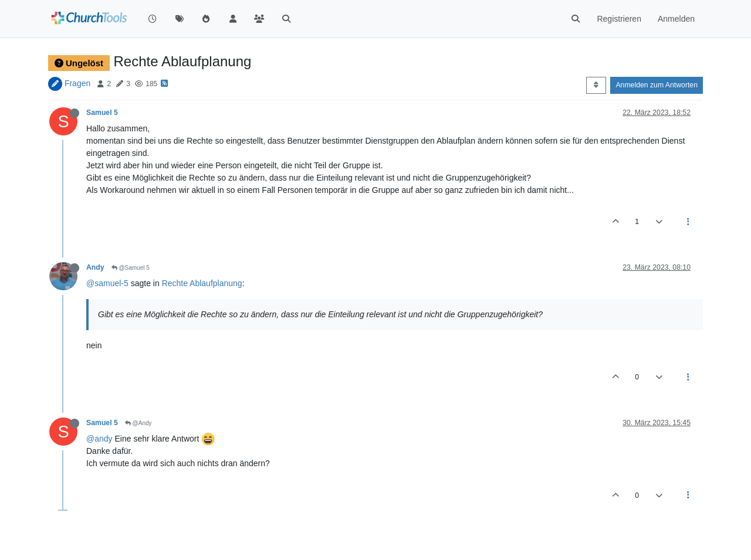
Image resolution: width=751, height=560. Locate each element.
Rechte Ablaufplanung (202, 283)
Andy (95, 267)
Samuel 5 (102, 113)
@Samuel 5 (131, 268)
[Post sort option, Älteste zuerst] (596, 85)
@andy (99, 439)
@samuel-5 (107, 283)
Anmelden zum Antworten (657, 85)
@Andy (138, 423)
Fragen (77, 83)
